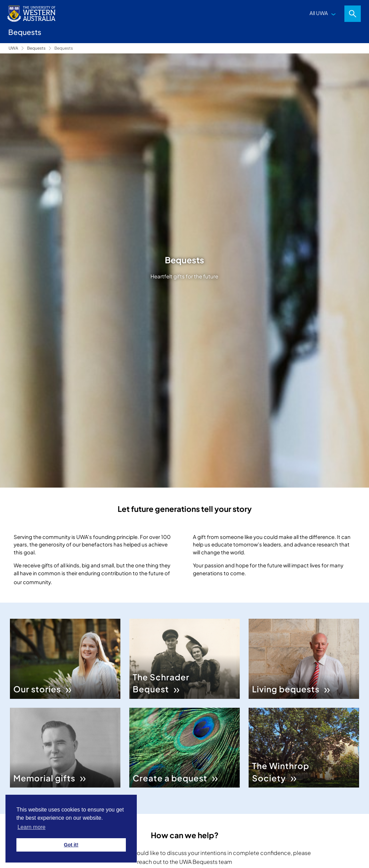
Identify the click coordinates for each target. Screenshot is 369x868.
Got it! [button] (71, 845)
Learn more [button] (31, 827)
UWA (13, 48)
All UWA (319, 13)
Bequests (36, 48)
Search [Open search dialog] (353, 14)
